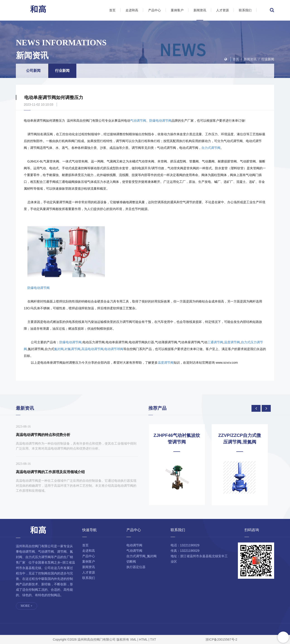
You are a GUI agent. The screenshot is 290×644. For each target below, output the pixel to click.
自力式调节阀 (211, 148)
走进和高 (132, 10)
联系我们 (245, 10)
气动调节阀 (138, 121)
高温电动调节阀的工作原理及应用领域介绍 (50, 472)
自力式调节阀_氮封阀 (142, 556)
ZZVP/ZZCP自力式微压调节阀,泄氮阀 (243, 439)
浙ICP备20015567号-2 (221, 639)
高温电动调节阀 (92, 349)
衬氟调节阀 (72, 349)
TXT (153, 639)
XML (133, 639)
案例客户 (177, 10)
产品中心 (155, 10)
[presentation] (256, 408)
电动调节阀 (134, 545)
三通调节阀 (215, 342)
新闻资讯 (200, 10)
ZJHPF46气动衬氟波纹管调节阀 (180, 439)
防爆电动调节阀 (160, 121)
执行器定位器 (136, 567)
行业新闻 (268, 59)
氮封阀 (59, 349)
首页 (112, 10)
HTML (143, 639)
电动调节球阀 (114, 349)
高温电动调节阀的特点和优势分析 (43, 435)
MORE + (27, 606)
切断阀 (131, 562)
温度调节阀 (232, 342)
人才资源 (222, 10)
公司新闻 (33, 71)
